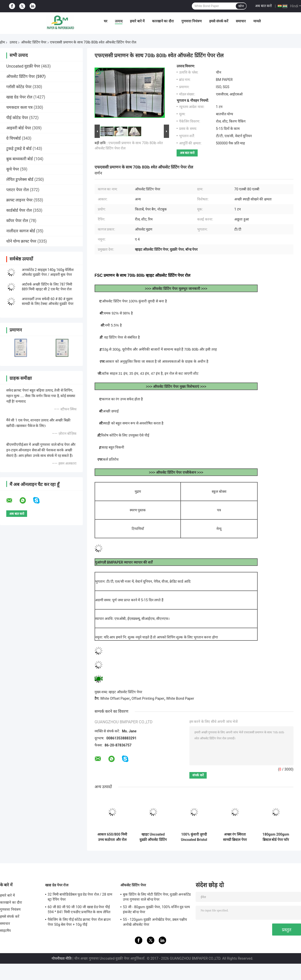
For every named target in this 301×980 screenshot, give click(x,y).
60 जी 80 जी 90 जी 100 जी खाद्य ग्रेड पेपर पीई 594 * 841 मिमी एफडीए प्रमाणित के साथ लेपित (79, 909)
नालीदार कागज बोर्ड (21, 231)
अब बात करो (264, 6)
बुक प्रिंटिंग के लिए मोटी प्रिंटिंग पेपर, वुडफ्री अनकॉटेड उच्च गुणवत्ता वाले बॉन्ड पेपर (157, 897)
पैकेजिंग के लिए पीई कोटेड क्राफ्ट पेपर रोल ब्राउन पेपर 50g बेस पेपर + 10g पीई (79, 922)
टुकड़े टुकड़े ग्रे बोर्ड (19, 149)
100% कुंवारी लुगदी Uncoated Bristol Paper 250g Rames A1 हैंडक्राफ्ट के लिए (194, 837)
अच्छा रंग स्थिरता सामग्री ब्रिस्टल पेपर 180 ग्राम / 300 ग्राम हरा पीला (235, 837)
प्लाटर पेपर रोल (18, 190)
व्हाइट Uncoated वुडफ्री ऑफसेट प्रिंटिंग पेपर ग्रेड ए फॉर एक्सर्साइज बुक (153, 837)
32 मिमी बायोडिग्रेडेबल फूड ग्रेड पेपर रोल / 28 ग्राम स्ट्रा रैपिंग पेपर (80, 897)
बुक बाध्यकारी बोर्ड (20, 159)
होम (2, 42)
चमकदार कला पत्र (19, 107)
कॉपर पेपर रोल (17, 221)
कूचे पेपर (13, 169)
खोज (241, 6)
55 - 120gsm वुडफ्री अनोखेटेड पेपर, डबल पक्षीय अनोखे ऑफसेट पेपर (155, 922)
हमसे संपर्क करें (219, 21)
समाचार (241, 21)
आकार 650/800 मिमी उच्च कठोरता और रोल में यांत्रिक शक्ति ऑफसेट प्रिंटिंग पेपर (112, 837)
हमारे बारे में (137, 21)
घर (106, 21)
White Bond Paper (180, 698)
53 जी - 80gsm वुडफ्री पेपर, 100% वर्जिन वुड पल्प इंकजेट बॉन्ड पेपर (156, 909)
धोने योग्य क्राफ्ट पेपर (21, 241)
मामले (257, 21)
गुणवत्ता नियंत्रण (192, 21)
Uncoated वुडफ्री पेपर (23, 66)
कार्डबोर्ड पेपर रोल (19, 210)
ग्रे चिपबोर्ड (14, 138)
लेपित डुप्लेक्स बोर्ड (20, 179)
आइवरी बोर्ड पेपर (19, 128)
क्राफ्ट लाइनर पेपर (19, 200)
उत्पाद (119, 21)
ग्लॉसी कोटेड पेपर (19, 87)
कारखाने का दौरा (163, 21)
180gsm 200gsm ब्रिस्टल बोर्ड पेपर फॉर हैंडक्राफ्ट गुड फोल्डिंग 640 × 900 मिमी (276, 837)
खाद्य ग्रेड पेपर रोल (19, 97)
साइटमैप (6, 931)
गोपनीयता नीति (62, 958)
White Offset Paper (115, 698)
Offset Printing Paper (148, 698)
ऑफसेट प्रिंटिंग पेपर (34, 42)
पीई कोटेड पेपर (17, 118)
